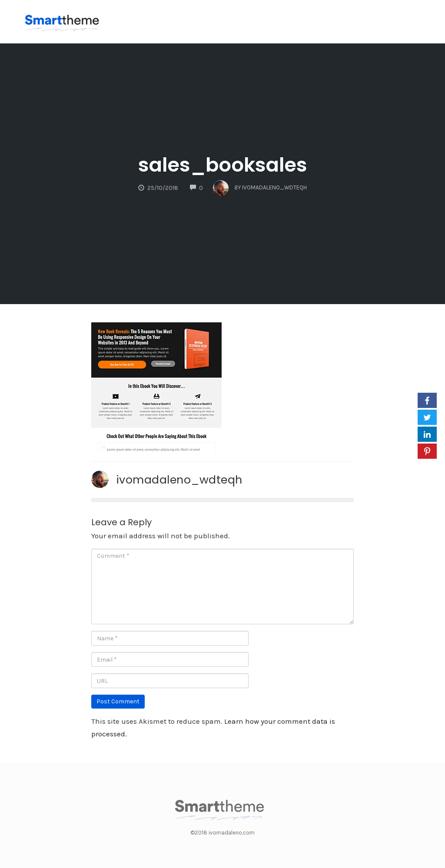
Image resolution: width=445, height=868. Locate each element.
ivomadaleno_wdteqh (179, 480)
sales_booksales (223, 165)
